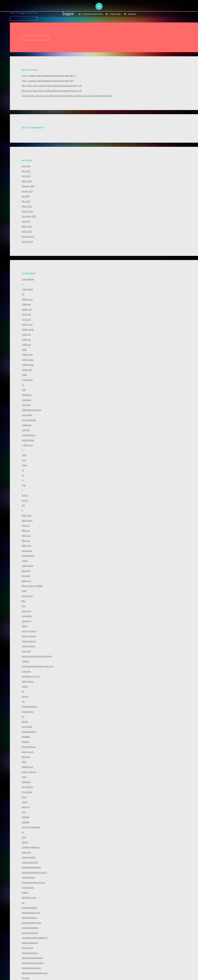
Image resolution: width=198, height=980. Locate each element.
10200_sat (26, 334)
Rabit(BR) (26, 822)
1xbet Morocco (29, 435)
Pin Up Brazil (27, 787)
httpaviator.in (28, 712)
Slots (24, 837)
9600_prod (27, 515)
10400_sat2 (27, 370)
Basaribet (26, 576)
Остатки (25, 978)
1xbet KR (26, 430)
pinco (24, 797)
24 (23, 470)
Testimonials (115, 14)
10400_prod (27, 355)
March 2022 (27, 206)
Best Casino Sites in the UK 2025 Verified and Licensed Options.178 (52, 91)
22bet (24, 465)
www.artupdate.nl (29, 907)
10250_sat (26, 340)
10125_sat (26, 319)
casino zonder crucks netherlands (37, 656)
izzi (23, 716)
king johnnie (27, 727)
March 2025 (27, 181)
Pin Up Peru (27, 792)
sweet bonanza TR (30, 862)
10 (23, 294)
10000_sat (26, 304)
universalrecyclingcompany (33, 882)
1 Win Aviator (27, 289)
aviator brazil (27, 566)
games (25, 686)
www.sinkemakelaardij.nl (32, 958)
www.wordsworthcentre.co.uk (35, 973)
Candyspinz (27, 616)
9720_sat (26, 525)
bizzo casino (27, 596)
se (23, 832)
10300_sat (26, 345)
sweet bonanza (29, 857)
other (24, 777)
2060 (24, 455)
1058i (24, 375)
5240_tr (25, 495)
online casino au (29, 772)
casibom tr (27, 621)
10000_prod (27, 299)
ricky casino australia (31, 827)
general (25, 696)
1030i (24, 350)
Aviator (25, 561)
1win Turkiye (27, 415)
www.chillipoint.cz (29, 918)
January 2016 (27, 241)
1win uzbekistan (29, 420)
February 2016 (28, 236)
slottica (25, 842)
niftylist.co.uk (27, 767)
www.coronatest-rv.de (31, 923)
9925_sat (26, 541)
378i (24, 485)
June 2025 (26, 166)
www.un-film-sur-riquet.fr (33, 963)
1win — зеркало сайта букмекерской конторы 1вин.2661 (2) (49, 76)
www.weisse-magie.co (31, 968)
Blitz (24, 601)
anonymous (27, 551)
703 (23, 505)
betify (24, 591)
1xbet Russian (28, 440)
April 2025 (26, 176)
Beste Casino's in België (32, 586)
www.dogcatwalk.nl (30, 928)
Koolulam (132, 14)
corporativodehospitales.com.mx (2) (38, 666)
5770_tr (25, 500)
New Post (26, 757)
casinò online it (28, 646)
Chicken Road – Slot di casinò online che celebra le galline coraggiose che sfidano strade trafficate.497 (67, 96)
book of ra (26, 611)
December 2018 (29, 216)
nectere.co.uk (28, 752)
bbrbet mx (26, 581)
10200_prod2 (28, 329)
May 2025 (26, 171)
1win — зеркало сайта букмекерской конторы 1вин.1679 (48, 81)
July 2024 (26, 196)
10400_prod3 (28, 365)
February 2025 (28, 186)
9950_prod (27, 546)
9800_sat (26, 531)
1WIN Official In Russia (31, 410)
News (24, 762)
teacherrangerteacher (31, 867)
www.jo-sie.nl (27, 948)
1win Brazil (26, 400)
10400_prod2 (28, 360)
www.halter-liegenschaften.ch (34, 938)
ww (23, 903)
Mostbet (26, 742)
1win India (26, 405)
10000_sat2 (27, 309)
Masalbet (26, 737)
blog (24, 606)
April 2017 (26, 221)
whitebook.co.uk (29, 897)
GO (23, 701)
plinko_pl (26, 807)
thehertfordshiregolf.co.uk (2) (34, 872)
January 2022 (27, 211)
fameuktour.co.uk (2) (31, 676)
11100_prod (27, 380)
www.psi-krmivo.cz (30, 953)
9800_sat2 (26, 536)
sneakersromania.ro (31, 847)
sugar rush (26, 852)
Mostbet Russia (29, 747)
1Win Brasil (27, 395)
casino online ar (29, 641)
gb (23, 691)
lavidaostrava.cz (29, 732)
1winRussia (27, 425)
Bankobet (26, 571)
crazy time (26, 671)
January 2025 (27, 191)
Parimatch (26, 782)
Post (24, 812)
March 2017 (27, 226)
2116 (24, 460)
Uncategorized (28, 877)
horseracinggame (29, 706)
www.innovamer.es (30, 943)
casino (25, 626)
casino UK (26, 651)
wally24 (25, 892)
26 (23, 475)
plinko (24, 802)
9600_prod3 (27, 521)
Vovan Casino (28, 887)
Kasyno (25, 722)
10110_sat (26, 314)
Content (25, 661)
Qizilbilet (26, 817)
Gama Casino (28, 681)
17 (23, 385)
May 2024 (26, 201)
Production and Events (93, 14)
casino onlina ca (29, 636)
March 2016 (27, 231)
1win (24, 390)
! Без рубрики (28, 279)
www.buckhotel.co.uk (31, 913)
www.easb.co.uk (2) (30, 933)
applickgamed (28, 556)
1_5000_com (27, 445)
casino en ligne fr (29, 631)
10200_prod (27, 324)
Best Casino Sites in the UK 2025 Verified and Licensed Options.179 (52, 86)
